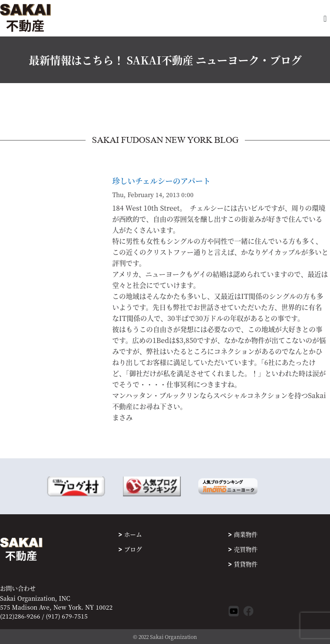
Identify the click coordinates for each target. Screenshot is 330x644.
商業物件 (246, 534)
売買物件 (246, 549)
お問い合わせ (18, 588)
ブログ (133, 549)
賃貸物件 (246, 564)
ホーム (133, 534)
